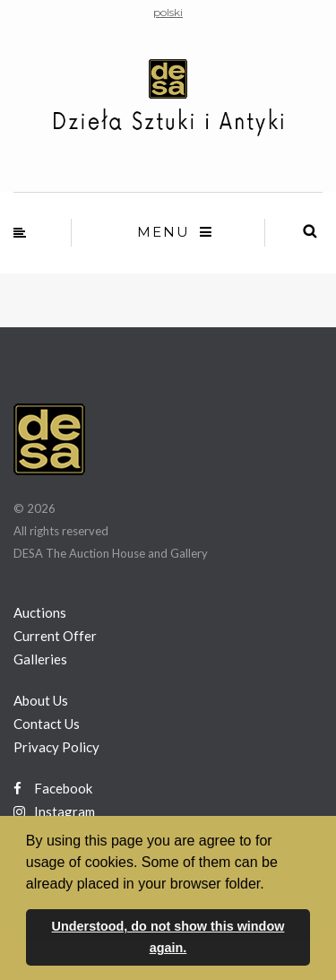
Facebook (53, 788)
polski (168, 12)
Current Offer (55, 636)
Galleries (40, 659)
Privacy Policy (56, 747)
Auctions (40, 612)
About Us (41, 700)
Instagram (54, 811)
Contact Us (47, 724)
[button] (271, 885)
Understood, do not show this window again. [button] (168, 937)
